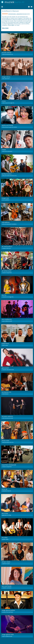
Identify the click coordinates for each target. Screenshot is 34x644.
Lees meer (5, 28)
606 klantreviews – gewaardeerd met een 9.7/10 (19, 14)
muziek (14, 2)
